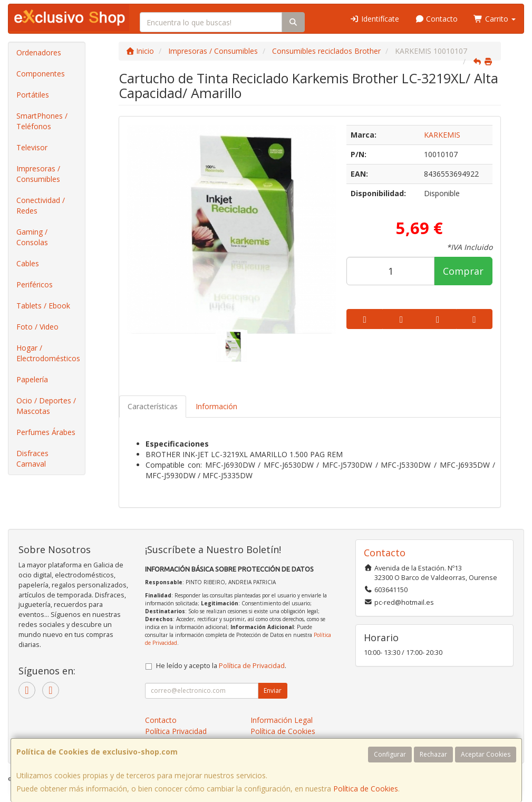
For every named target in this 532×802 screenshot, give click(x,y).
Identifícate (374, 19)
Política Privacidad (176, 731)
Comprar (463, 271)
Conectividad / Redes (41, 205)
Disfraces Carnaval (32, 458)
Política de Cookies (366, 789)
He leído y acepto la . (221, 666)
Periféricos (35, 284)
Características (153, 406)
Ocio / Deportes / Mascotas (46, 406)
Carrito (495, 19)
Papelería (32, 379)
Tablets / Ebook (43, 306)
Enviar (273, 690)
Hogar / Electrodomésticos (48, 353)
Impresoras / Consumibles (38, 174)
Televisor (32, 147)
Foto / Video (37, 327)
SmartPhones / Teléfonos (42, 121)
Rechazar (433, 754)
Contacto (437, 19)
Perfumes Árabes (46, 432)
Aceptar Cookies (486, 754)
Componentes (41, 74)
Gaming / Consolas (32, 237)
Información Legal (282, 720)
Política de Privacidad (252, 666)
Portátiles (33, 95)
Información (216, 406)
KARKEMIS (442, 135)
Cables (28, 263)
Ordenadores (39, 52)
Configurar (390, 754)
